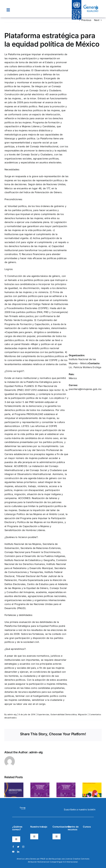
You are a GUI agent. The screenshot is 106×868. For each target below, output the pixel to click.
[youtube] (13, 852)
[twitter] (18, 847)
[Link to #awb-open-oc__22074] (8, 10)
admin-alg (12, 714)
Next (97, 20)
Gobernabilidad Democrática (64, 714)
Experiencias (43, 714)
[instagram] (23, 847)
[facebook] (13, 847)
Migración (83, 714)
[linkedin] (18, 852)
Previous (86, 20)
